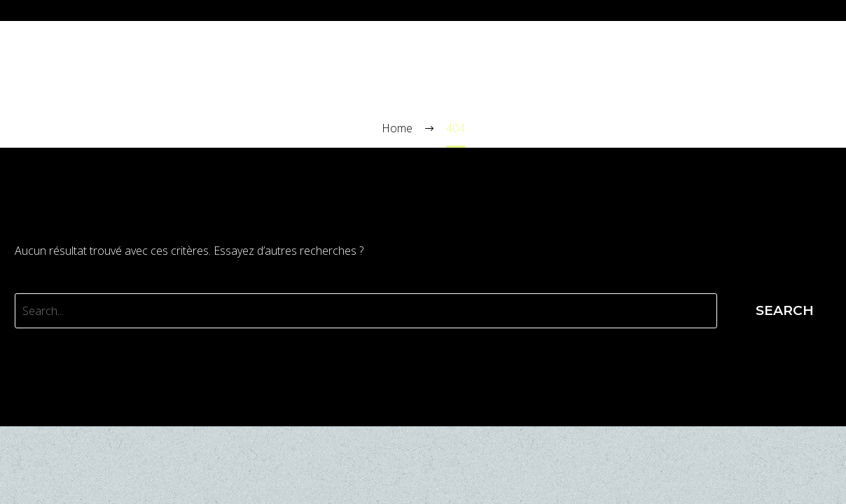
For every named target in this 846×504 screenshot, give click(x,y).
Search (785, 310)
